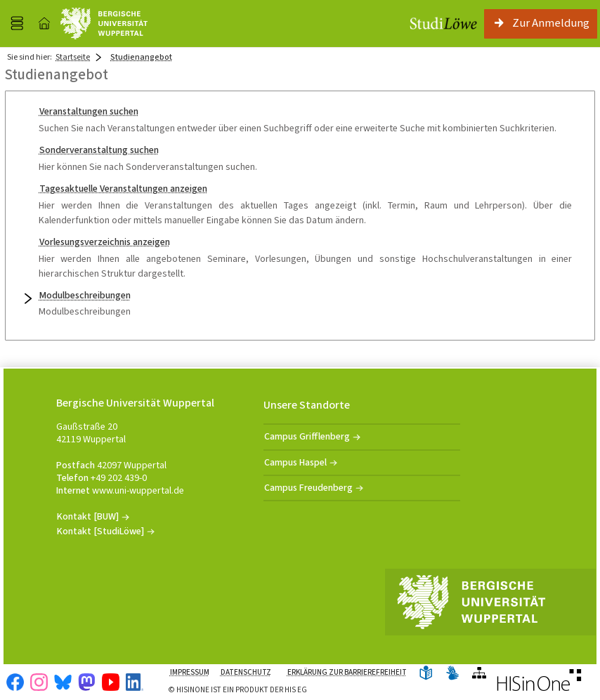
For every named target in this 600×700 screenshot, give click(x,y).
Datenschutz (246, 672)
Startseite (73, 57)
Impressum (190, 672)
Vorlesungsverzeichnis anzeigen (105, 242)
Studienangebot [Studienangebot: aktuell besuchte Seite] (141, 57)
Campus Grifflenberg (307, 436)
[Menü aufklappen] (17, 24)
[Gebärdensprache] (452, 674)
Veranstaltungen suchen (89, 111)
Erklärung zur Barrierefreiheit (347, 672)
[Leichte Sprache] (426, 674)
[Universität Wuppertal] (104, 24)
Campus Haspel (295, 462)
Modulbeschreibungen (85, 295)
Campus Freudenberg (308, 488)
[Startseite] (44, 24)
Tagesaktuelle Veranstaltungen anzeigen (123, 189)
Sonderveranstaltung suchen (99, 150)
